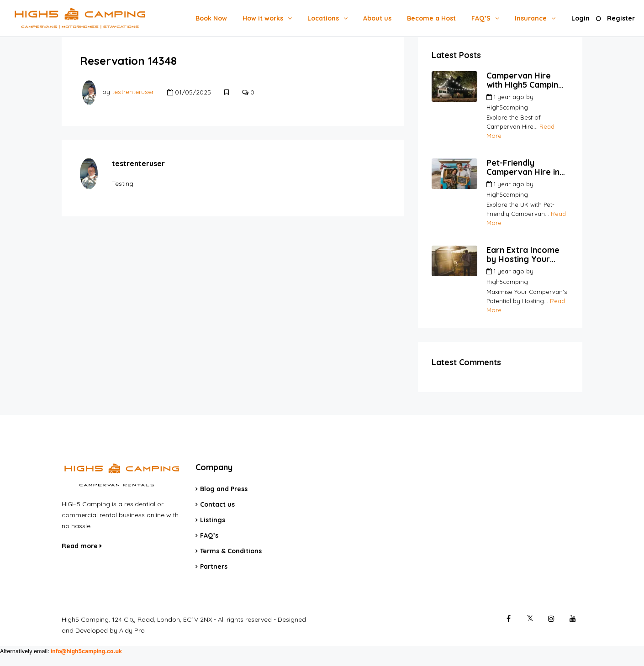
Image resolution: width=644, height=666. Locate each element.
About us (377, 18)
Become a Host (431, 18)
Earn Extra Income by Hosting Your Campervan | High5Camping (523, 255)
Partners (214, 566)
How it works (263, 18)
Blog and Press (224, 489)
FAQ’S (481, 18)
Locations (323, 18)
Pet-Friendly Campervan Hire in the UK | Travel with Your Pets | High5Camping (525, 168)
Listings (213, 520)
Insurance (531, 18)
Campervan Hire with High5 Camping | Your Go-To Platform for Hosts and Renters (527, 80)
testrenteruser (133, 92)
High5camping (507, 107)
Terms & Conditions (231, 551)
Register (621, 18)
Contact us (217, 504)
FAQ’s (209, 535)
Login (581, 18)
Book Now (211, 18)
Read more (82, 546)
